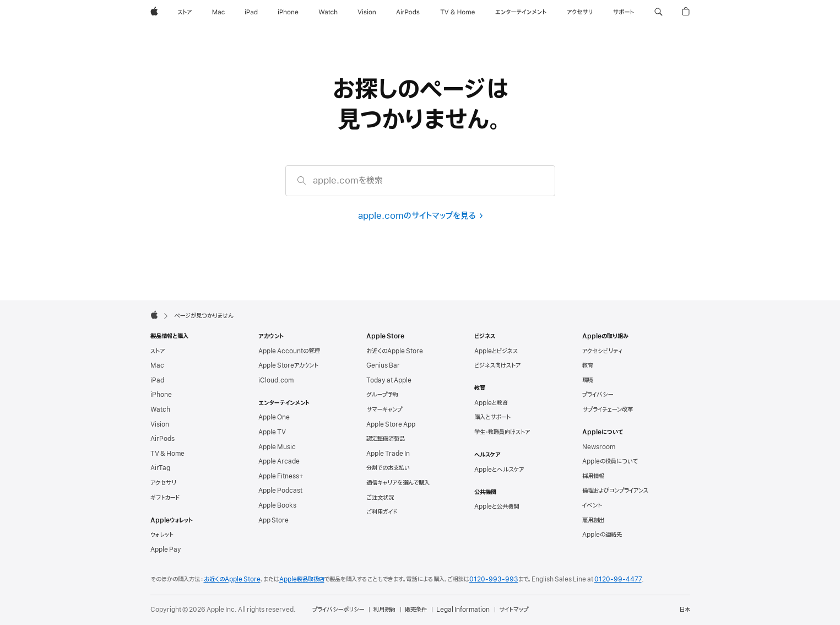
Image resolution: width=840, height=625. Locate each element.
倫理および (615, 491)
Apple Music (277, 447)
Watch (160, 410)
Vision (160, 424)
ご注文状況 (380, 498)
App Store (273, 520)
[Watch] (328, 12)
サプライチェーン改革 (608, 410)
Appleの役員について (610, 461)
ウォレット (162, 535)
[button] (659, 12)
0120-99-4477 (618, 579)
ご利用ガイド (382, 512)
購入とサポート (492, 417)
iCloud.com (276, 380)
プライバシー (598, 395)
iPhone (161, 395)
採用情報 (593, 476)
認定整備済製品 (386, 439)
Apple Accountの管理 (289, 351)
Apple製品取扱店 (302, 579)
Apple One (274, 417)
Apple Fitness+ (281, 476)
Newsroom (599, 447)
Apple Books (277, 505)
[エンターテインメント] (521, 12)
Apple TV (272, 432)
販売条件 (416, 610)
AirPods (162, 439)
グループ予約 (382, 395)
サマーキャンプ (384, 410)
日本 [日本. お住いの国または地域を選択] (685, 610)
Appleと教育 (491, 403)
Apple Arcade (279, 461)
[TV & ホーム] (457, 12)
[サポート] (624, 12)
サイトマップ (514, 610)
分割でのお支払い (388, 468)
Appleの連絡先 (602, 535)
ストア (158, 351)
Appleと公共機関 (497, 507)
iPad (157, 380)
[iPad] (251, 12)
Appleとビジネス (496, 351)
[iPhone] (288, 12)
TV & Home (167, 454)
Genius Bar (383, 365)
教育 (588, 365)
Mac (157, 365)
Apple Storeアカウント (288, 365)
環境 (588, 380)
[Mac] (218, 12)
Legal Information (463, 610)
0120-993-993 (494, 579)
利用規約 (384, 610)
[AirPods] (408, 12)
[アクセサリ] (579, 12)
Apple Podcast (280, 491)
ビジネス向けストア (497, 365)
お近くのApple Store (395, 351)
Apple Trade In (388, 454)
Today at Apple (389, 380)
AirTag (160, 468)
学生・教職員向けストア (502, 432)
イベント (592, 505)
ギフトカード (165, 498)
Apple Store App (391, 424)
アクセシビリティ (602, 351)
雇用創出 (593, 520)
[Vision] (367, 12)
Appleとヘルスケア (499, 470)
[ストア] (185, 12)
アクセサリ (163, 483)
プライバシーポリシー (338, 610)
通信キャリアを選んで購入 (398, 483)
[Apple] (154, 12)
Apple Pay (166, 549)
